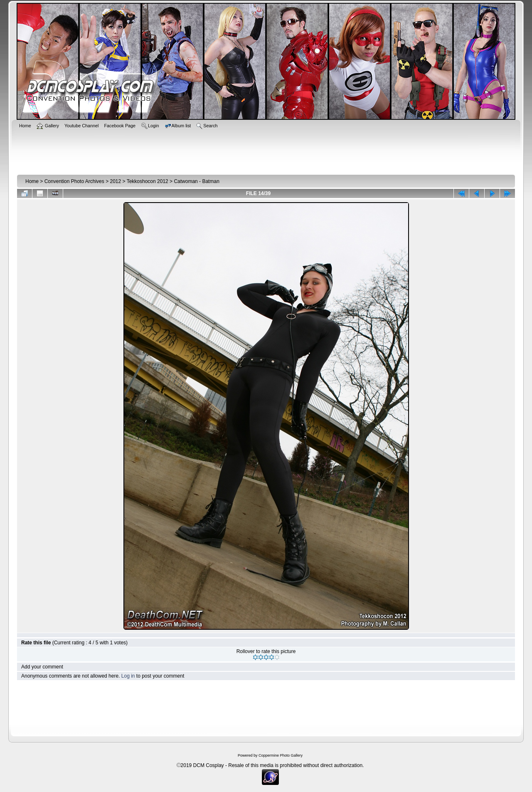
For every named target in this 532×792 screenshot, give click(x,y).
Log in (128, 676)
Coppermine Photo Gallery (281, 755)
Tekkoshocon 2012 (148, 181)
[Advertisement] (266, 151)
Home (32, 181)
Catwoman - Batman (196, 181)
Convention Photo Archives (74, 181)
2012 (115, 181)
